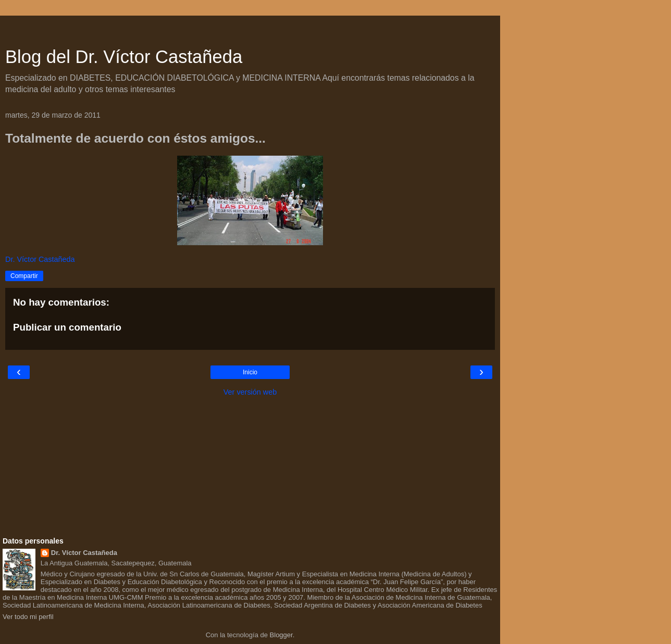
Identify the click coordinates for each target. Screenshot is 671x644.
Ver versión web (250, 392)
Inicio (250, 372)
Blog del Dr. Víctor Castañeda (124, 57)
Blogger (281, 635)
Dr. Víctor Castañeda (84, 553)
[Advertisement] (250, 29)
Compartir (24, 276)
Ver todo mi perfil (28, 617)
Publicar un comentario (67, 327)
